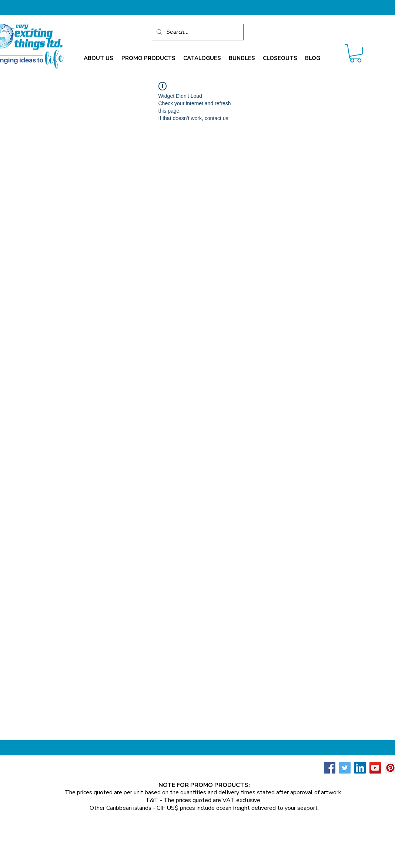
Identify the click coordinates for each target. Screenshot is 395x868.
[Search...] (197, 32)
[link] (356, 53)
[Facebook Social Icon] (330, 768)
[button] (98, 58)
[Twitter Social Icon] (345, 768)
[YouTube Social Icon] (375, 768)
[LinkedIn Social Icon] (360, 768)
